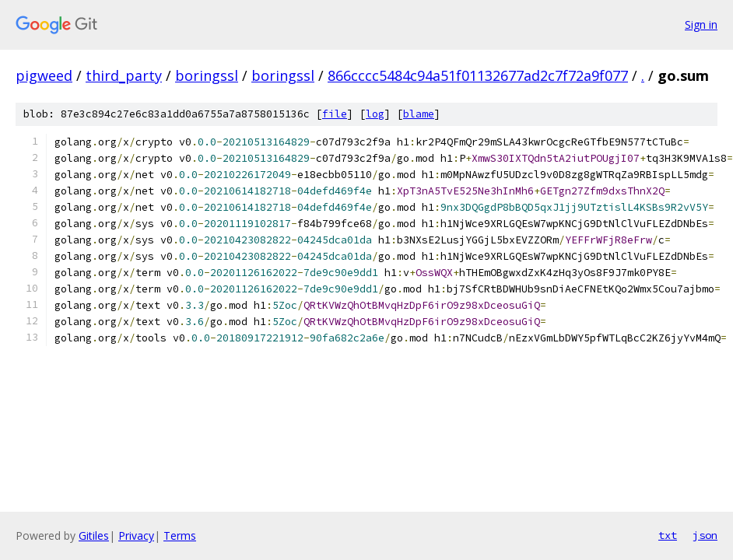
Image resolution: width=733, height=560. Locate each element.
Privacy (136, 535)
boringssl (207, 75)
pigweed (44, 75)
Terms (180, 535)
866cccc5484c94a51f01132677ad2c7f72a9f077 (478, 75)
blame (419, 114)
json (705, 535)
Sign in (701, 24)
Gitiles (94, 535)
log (375, 114)
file (335, 114)
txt (668, 535)
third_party (124, 75)
